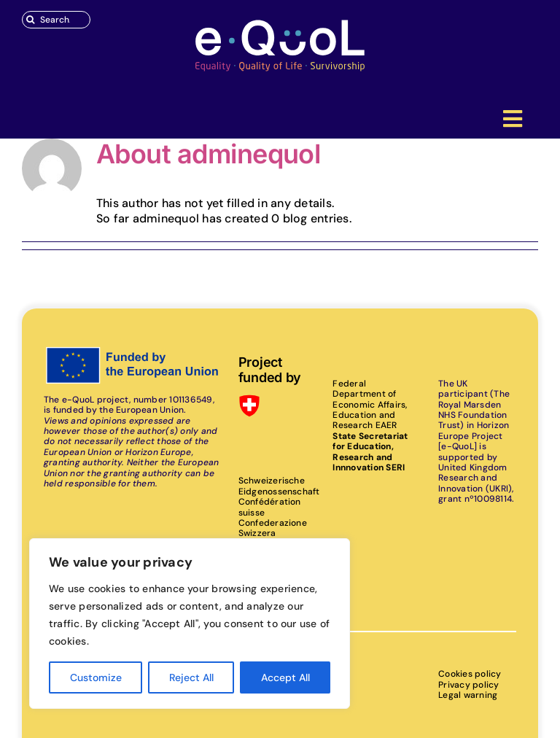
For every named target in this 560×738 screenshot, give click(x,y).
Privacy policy (468, 685)
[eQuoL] (280, 24)
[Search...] (56, 20)
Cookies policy (470, 674)
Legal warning (468, 695)
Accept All (285, 677)
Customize (96, 677)
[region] (190, 624)
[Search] (31, 20)
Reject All (191, 677)
